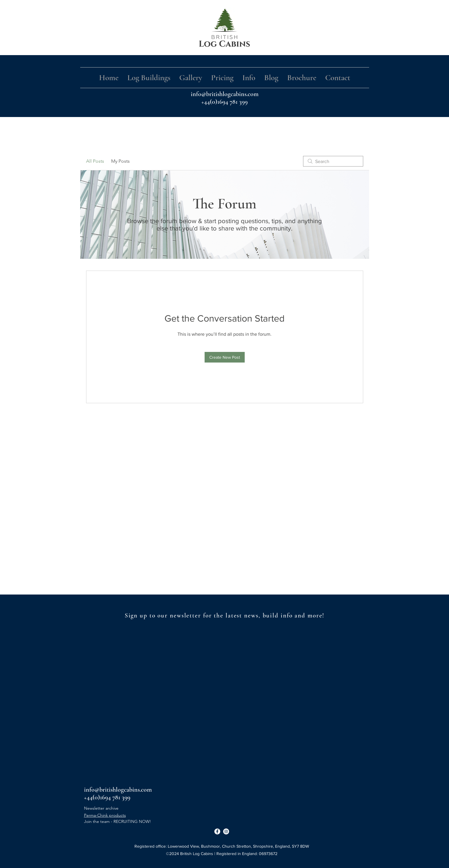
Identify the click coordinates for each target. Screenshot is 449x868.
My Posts (120, 161)
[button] (149, 78)
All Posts (95, 161)
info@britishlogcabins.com (225, 94)
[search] (333, 161)
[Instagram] (226, 831)
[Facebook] (217, 831)
